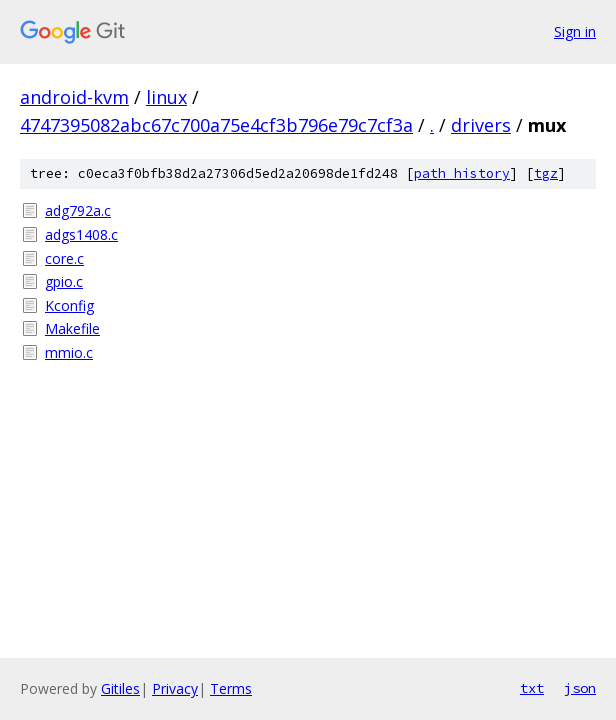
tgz (546, 173)
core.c (64, 258)
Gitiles (120, 688)
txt (532, 688)
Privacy (175, 688)
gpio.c (64, 281)
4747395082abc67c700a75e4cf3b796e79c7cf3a (216, 125)
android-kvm (74, 97)
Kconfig (69, 305)
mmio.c (69, 352)
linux (166, 97)
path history (462, 173)
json (580, 688)
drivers (481, 125)
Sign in (575, 31)
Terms (231, 688)
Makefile (72, 328)
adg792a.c (78, 210)
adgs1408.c (81, 234)
